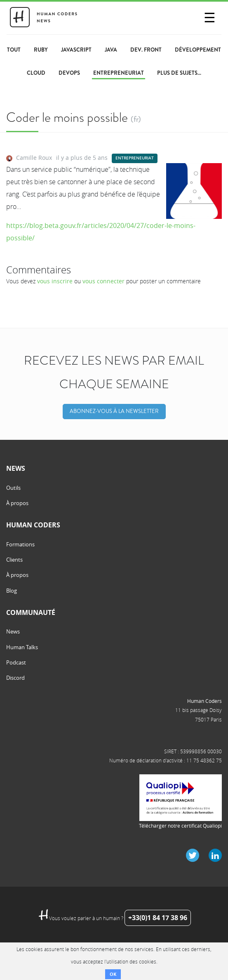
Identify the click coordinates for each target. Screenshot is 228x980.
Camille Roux (34, 158)
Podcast (16, 662)
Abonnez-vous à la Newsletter (114, 411)
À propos (17, 503)
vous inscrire (55, 281)
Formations (20, 544)
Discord (15, 678)
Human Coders (204, 701)
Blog (12, 591)
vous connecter (103, 281)
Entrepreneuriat (135, 158)
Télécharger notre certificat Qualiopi (180, 826)
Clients (14, 560)
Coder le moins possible (67, 117)
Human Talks (22, 647)
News (13, 631)
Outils (13, 488)
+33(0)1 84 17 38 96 (158, 918)
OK (113, 974)
